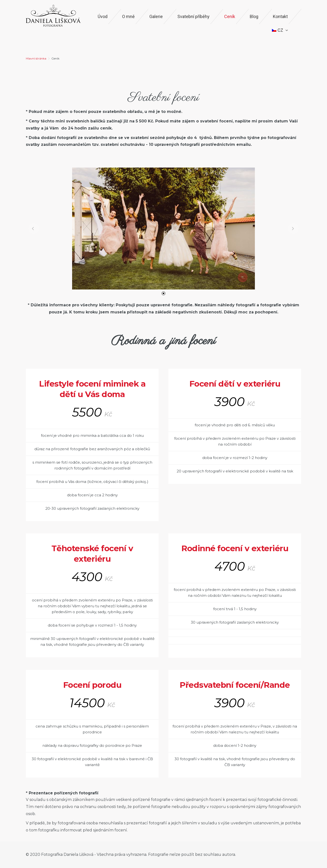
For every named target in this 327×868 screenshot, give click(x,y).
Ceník (230, 16)
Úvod (103, 16)
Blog (254, 16)
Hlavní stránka (36, 58)
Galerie (156, 16)
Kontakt (280, 16)
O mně (128, 16)
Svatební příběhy (193, 16)
